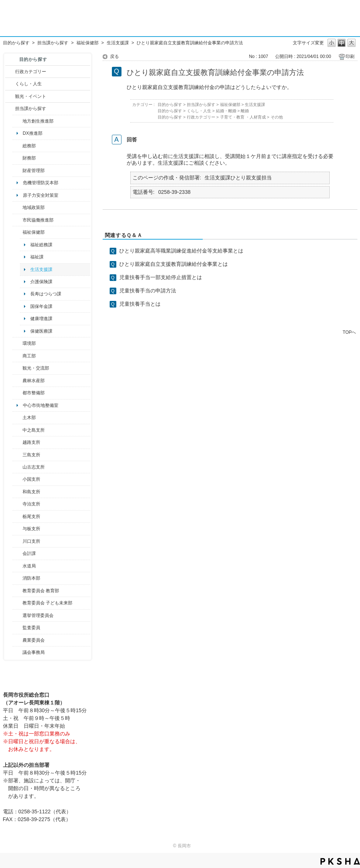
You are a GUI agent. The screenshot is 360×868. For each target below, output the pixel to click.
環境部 (29, 343)
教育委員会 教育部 (41, 591)
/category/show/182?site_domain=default (18, 393)
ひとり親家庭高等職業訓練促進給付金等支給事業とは (181, 251)
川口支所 (31, 541)
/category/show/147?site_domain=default (18, 566)
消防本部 (31, 578)
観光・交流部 (36, 368)
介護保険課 (41, 282)
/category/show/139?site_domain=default (18, 492)
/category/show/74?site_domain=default (18, 479)
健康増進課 (41, 319)
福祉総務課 (41, 245)
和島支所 (31, 492)
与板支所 (31, 529)
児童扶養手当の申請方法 (148, 291)
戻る (114, 56)
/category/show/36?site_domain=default (18, 356)
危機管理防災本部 (41, 183)
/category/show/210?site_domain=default (18, 553)
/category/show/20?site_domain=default (18, 368)
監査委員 (31, 628)
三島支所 (31, 455)
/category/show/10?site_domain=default (18, 146)
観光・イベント (31, 96)
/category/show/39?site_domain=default (18, 591)
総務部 (29, 146)
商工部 (29, 356)
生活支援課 (118, 43)
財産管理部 (34, 171)
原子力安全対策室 (41, 195)
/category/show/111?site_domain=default (18, 615)
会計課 (29, 553)
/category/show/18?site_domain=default (10, 96)
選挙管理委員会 (38, 615)
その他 (277, 117)
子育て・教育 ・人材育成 (243, 117)
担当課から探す (53, 43)
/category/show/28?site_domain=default (18, 418)
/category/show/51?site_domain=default (18, 603)
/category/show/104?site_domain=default (18, 207)
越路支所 (31, 442)
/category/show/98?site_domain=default (18, 467)
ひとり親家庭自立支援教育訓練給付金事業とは (174, 264)
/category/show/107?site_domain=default (18, 430)
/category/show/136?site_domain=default (18, 529)
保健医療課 (41, 331)
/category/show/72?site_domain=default (18, 158)
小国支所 (31, 479)
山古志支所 (34, 467)
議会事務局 (34, 652)
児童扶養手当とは (140, 304)
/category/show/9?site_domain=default (10, 109)
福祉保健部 (88, 43)
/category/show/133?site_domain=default (18, 541)
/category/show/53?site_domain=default (18, 455)
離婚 (245, 111)
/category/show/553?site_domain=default (18, 171)
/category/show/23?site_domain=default (18, 343)
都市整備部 (34, 393)
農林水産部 (34, 381)
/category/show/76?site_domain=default (18, 381)
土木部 (29, 418)
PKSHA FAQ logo (340, 861)
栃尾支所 (31, 517)
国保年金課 (41, 306)
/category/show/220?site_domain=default (18, 628)
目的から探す (16, 43)
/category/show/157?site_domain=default (18, 652)
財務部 (29, 158)
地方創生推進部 (38, 121)
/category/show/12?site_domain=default (10, 84)
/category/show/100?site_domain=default (18, 121)
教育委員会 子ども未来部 (47, 603)
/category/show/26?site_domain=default (18, 220)
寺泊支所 (31, 504)
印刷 (350, 56)
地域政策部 (34, 207)
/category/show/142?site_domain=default (18, 442)
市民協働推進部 (38, 220)
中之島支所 (34, 430)
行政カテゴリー (31, 72)
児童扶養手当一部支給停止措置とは (161, 277)
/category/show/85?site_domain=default (18, 578)
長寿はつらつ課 (46, 294)
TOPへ (349, 332)
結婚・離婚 (226, 111)
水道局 (29, 566)
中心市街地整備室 (41, 405)
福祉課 (37, 257)
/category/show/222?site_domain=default (18, 640)
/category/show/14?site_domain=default (18, 232)
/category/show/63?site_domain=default (18, 504)
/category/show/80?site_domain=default (18, 517)
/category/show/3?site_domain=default (10, 72)
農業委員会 (34, 640)
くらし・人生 (28, 84)
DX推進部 (33, 133)
